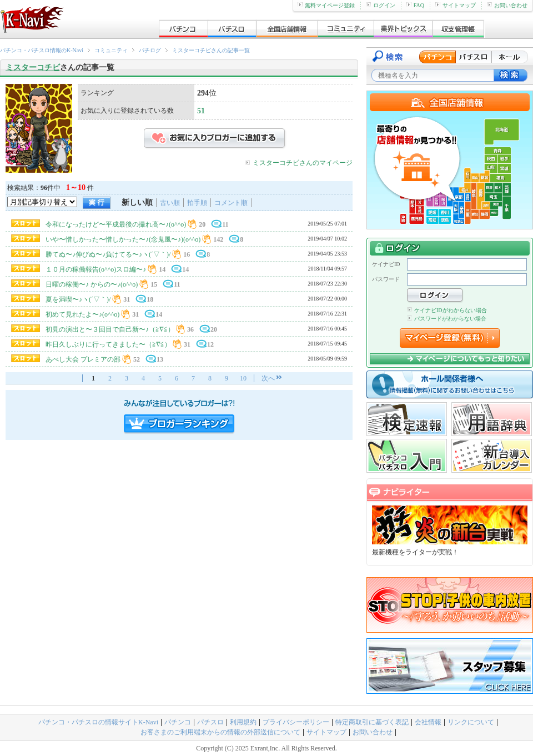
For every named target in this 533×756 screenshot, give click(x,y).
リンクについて (471, 722)
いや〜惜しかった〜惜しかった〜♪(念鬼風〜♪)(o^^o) (124, 239)
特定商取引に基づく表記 (372, 722)
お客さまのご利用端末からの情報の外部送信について (220, 732)
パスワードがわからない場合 (447, 319)
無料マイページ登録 (326, 5)
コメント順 (231, 203)
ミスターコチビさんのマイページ (303, 163)
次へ (268, 378)
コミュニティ (111, 50)
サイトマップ (456, 5)
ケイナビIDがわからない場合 (447, 310)
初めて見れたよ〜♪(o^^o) (82, 314)
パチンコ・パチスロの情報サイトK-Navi (98, 722)
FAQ (415, 5)
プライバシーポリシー (296, 722)
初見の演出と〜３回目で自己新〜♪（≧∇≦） (110, 329)
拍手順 (197, 203)
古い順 (170, 203)
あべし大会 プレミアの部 (83, 359)
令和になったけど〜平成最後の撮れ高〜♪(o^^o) (116, 224)
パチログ (150, 50)
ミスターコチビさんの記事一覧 (211, 50)
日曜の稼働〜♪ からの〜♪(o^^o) (92, 284)
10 (243, 378)
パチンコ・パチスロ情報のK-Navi (42, 50)
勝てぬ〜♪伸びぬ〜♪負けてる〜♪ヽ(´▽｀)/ (108, 254)
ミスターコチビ (33, 67)
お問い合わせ (507, 5)
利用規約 (243, 722)
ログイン (381, 5)
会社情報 (428, 722)
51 (201, 111)
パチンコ (178, 722)
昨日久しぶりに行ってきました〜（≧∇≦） (108, 344)
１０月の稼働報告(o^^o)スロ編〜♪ (96, 269)
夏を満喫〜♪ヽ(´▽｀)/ (78, 299)
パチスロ (210, 722)
